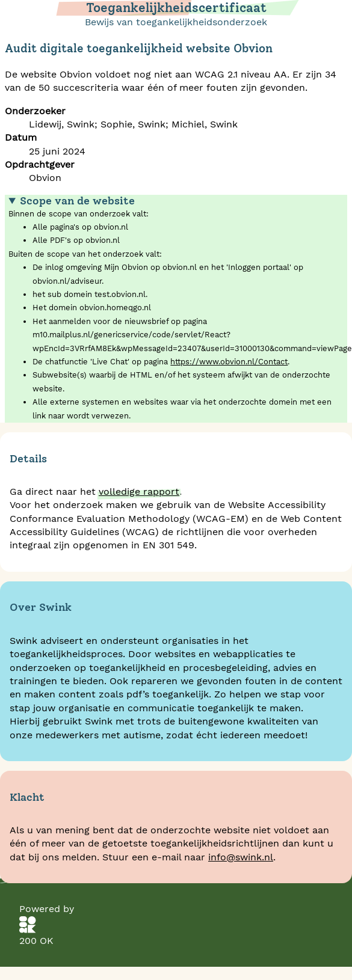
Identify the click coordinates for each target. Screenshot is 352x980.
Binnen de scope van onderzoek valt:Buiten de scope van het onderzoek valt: (178, 309)
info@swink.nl (241, 857)
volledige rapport (139, 492)
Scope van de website (77, 201)
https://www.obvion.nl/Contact (229, 362)
